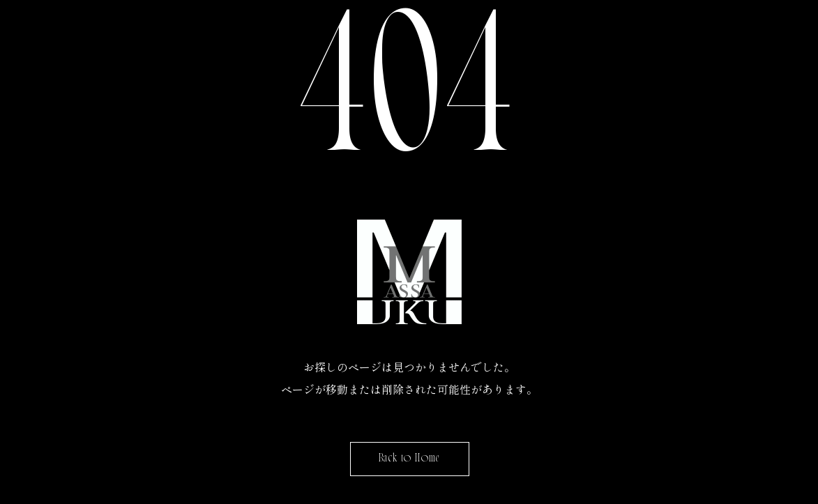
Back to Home (409, 459)
